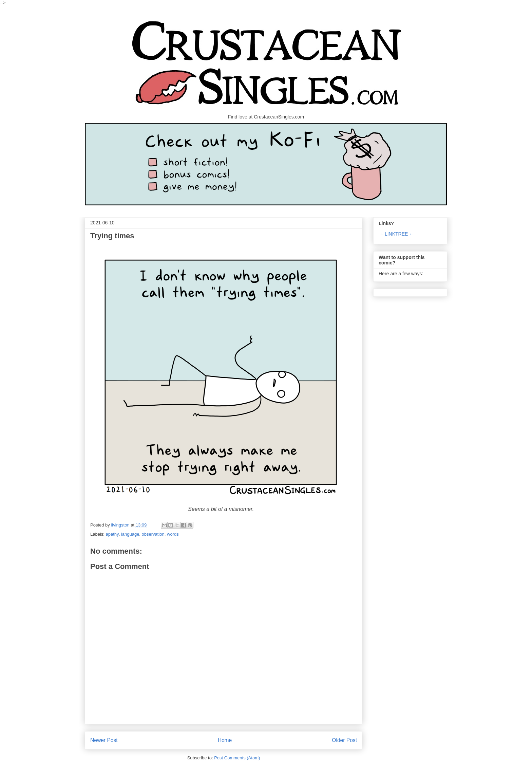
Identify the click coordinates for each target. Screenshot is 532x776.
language (130, 534)
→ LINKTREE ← (396, 234)
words (173, 534)
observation (153, 534)
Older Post (344, 740)
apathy (112, 534)
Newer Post (104, 740)
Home (225, 740)
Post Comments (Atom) (237, 758)
